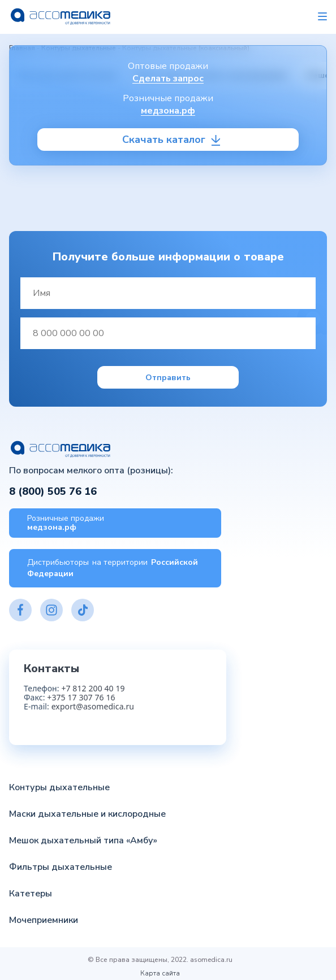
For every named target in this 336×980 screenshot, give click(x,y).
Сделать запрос (168, 79)
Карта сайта (160, 973)
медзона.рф (168, 111)
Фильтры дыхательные (61, 867)
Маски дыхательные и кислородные (87, 814)
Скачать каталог (164, 140)
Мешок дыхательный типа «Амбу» (83, 840)
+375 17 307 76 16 (81, 697)
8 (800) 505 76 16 (53, 492)
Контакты (51, 668)
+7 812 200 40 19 (93, 688)
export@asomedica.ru (93, 706)
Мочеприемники (44, 920)
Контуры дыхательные (59, 787)
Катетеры (31, 894)
